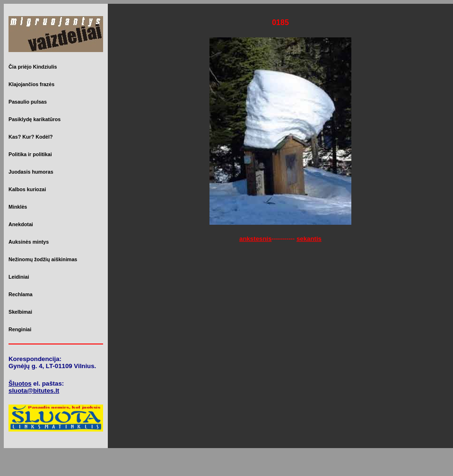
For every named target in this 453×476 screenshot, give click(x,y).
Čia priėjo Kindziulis (33, 67)
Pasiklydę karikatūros (35, 119)
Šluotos (20, 383)
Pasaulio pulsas (28, 102)
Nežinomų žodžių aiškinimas (43, 259)
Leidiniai (19, 277)
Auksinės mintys (29, 242)
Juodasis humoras (31, 172)
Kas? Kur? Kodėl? (31, 137)
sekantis (309, 239)
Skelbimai (20, 312)
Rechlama (21, 294)
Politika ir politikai (30, 154)
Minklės (18, 207)
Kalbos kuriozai (27, 189)
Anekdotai (21, 224)
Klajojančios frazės (31, 84)
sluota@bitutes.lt (34, 391)
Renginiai (20, 329)
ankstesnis (256, 239)
